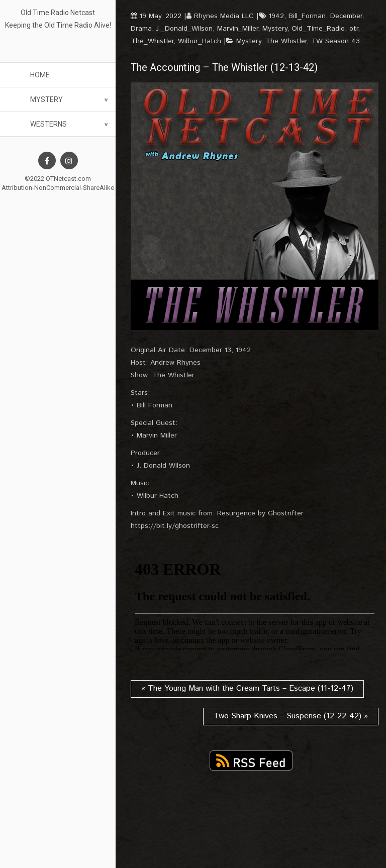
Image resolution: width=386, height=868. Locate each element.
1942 (276, 16)
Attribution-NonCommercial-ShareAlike (58, 188)
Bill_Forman (307, 16)
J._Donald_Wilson (184, 29)
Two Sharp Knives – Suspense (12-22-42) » (291, 716)
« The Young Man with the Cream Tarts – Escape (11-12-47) (247, 688)
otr (354, 29)
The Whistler (286, 41)
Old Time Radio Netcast (58, 13)
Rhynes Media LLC (224, 16)
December (346, 16)
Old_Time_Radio (318, 29)
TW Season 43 (335, 41)
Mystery (46, 99)
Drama (141, 29)
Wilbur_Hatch (200, 41)
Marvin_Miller (237, 29)
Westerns (49, 124)
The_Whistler (152, 41)
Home (40, 75)
